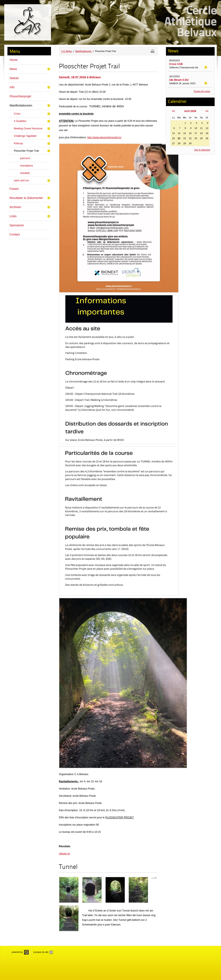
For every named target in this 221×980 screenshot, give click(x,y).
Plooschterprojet (20, 96)
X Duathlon (20, 121)
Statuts (14, 78)
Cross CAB (176, 64)
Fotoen (14, 189)
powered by (17, 952)
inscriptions (27, 166)
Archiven (15, 207)
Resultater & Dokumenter (26, 198)
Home (13, 60)
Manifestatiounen (21, 105)
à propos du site (41, 952)
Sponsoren (17, 225)
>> (207, 111)
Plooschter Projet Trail (26, 151)
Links (13, 216)
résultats (25, 173)
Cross (17, 114)
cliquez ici (64, 854)
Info (12, 87)
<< (173, 111)
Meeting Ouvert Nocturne (28, 129)
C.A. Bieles (67, 51)
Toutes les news (202, 91)
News (13, 69)
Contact (15, 234)
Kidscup (18, 143)
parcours (25, 158)
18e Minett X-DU (179, 80)
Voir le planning (202, 150)
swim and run (21, 181)
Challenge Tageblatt (25, 136)
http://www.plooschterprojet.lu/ (104, 137)
